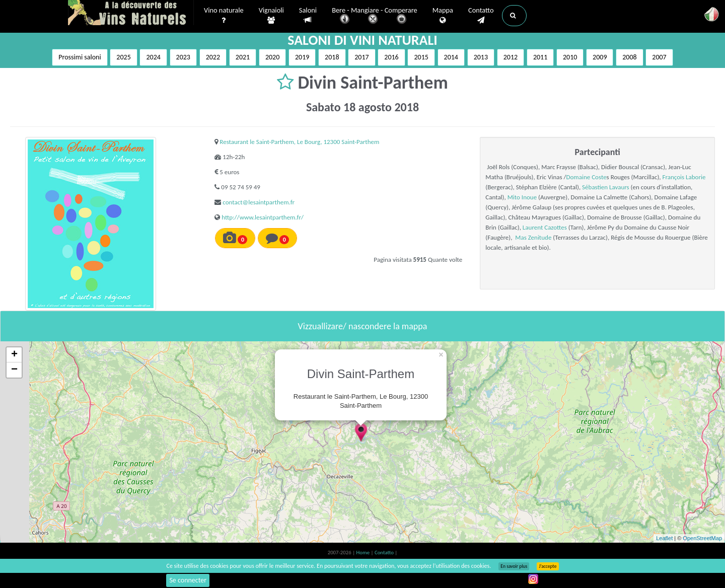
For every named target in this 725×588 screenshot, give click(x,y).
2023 (183, 57)
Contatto (481, 16)
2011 (540, 57)
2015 (421, 57)
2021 (243, 57)
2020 (272, 57)
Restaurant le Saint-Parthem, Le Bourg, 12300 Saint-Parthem (299, 142)
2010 (570, 57)
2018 (332, 57)
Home (364, 553)
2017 (361, 57)
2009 (600, 57)
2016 (391, 57)
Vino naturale (224, 16)
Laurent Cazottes (545, 227)
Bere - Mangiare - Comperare (375, 16)
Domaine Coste (587, 177)
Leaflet (664, 538)
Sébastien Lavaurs (606, 187)
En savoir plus (514, 566)
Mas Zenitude (533, 237)
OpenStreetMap (702, 538)
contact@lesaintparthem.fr (259, 202)
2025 (123, 57)
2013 (481, 57)
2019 (302, 57)
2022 (213, 57)
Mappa (443, 16)
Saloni (308, 15)
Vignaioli (271, 16)
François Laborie (684, 177)
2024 (153, 57)
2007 (659, 57)
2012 (511, 57)
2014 (451, 57)
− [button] (14, 370)
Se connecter (188, 580)
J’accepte (548, 566)
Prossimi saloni (80, 57)
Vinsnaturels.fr (131, 14)
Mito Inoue (522, 197)
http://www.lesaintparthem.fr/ (263, 217)
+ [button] (14, 355)
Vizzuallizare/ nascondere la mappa (363, 326)
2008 (629, 57)
